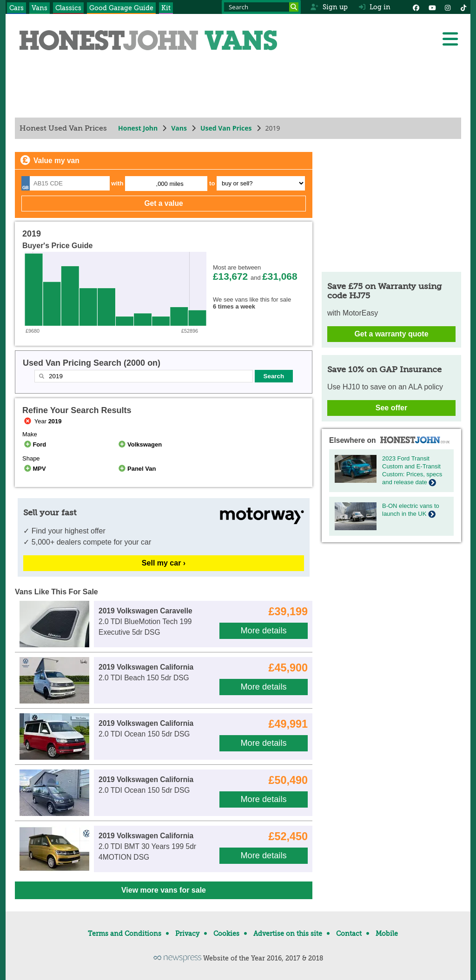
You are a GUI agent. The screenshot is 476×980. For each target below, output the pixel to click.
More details (263, 631)
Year (42, 421)
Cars (17, 8)
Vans (40, 8)
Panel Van (137, 469)
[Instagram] (448, 7)
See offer (391, 408)
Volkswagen (140, 444)
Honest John (138, 128)
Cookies (226, 934)
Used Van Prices (226, 128)
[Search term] (261, 7)
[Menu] (450, 39)
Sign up (329, 7)
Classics (68, 8)
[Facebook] (416, 7)
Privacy (187, 934)
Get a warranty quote (391, 334)
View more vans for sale (164, 890)
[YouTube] (432, 7)
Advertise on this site (288, 934)
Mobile (387, 934)
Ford (34, 444)
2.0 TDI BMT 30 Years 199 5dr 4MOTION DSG (147, 847)
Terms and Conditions (125, 934)
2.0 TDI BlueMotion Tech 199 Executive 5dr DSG (145, 622)
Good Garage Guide (121, 8)
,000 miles (170, 184)
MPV (34, 469)
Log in (375, 7)
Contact (349, 934)
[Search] (294, 7)
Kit (166, 8)
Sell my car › (164, 563)
